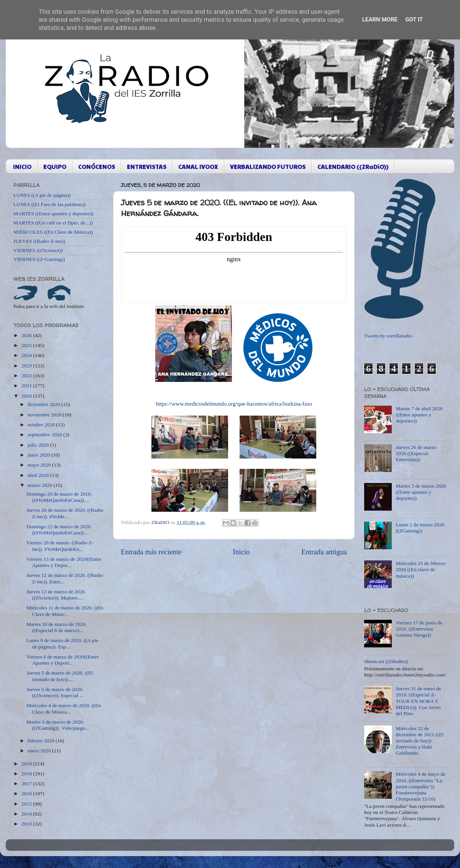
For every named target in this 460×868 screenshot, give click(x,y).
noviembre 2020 (45, 415)
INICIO (22, 166)
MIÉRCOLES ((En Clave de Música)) (53, 232)
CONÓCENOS (97, 166)
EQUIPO (55, 166)
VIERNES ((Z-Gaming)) (39, 259)
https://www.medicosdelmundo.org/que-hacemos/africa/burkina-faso (234, 404)
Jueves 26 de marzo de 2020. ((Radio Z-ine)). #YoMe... (65, 513)
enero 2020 (40, 751)
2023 (27, 366)
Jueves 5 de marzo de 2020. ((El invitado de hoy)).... (60, 676)
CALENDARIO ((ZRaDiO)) (353, 166)
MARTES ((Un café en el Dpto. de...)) (53, 223)
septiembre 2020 (45, 435)
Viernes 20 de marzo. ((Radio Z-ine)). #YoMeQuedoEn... (60, 546)
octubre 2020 (42, 425)
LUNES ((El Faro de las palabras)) (49, 204)
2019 (27, 764)
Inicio (242, 552)
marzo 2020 (40, 485)
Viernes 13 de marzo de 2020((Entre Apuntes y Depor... (64, 562)
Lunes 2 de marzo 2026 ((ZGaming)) (420, 528)
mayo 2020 (40, 465)
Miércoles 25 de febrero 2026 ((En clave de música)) (420, 569)
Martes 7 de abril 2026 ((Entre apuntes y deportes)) (419, 415)
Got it (414, 20)
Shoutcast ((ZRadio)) (386, 661)
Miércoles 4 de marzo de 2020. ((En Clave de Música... (64, 708)
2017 (27, 784)
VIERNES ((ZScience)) (38, 250)
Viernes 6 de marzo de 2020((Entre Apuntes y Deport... (63, 660)
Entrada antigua (324, 552)
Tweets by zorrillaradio (388, 336)
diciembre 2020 (44, 404)
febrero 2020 (42, 741)
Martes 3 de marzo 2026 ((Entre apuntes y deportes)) (421, 492)
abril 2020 (39, 475)
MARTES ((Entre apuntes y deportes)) (53, 214)
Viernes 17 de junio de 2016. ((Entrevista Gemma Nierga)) (419, 629)
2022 (27, 376)
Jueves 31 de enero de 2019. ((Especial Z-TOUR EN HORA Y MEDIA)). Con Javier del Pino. (418, 701)
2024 (27, 355)
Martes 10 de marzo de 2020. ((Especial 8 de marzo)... (57, 627)
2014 (27, 814)
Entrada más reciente (151, 552)
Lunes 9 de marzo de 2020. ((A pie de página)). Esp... (62, 643)
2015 (27, 804)
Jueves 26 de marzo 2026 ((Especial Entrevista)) (416, 453)
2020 (27, 396)
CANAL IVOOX (198, 166)
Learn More (380, 20)
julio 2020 (39, 445)
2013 (27, 824)
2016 (27, 793)
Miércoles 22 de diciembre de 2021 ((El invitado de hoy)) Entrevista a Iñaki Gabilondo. (420, 741)
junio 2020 (39, 455)
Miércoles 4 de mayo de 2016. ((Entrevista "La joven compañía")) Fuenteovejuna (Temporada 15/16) (421, 786)
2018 (27, 774)
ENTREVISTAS (147, 166)
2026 (27, 335)
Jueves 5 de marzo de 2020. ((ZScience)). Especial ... (55, 692)
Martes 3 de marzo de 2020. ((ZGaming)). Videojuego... (58, 725)
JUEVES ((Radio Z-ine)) (39, 241)
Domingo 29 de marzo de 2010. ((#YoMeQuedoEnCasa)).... (59, 497)
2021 (27, 386)
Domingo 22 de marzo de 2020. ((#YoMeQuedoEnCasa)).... (59, 530)
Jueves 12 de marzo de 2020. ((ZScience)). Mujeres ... (56, 595)
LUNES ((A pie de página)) (42, 195)
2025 (27, 345)
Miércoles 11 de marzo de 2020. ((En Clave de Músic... (65, 611)
